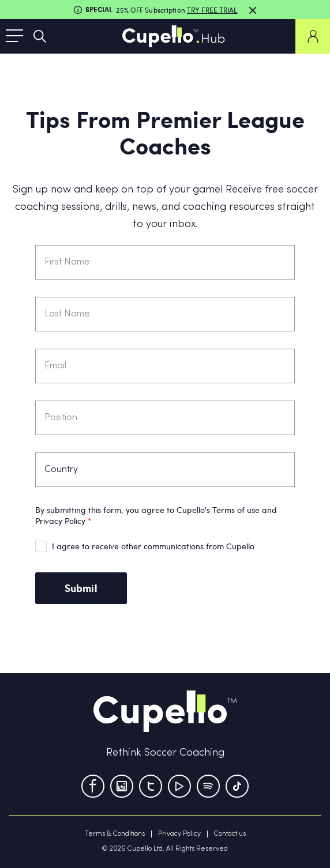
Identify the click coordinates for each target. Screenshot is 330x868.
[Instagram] (122, 786)
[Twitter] (151, 786)
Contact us (230, 834)
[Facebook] (93, 786)
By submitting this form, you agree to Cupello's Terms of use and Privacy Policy (156, 515)
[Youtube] (179, 786)
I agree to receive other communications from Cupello (153, 546)
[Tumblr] (208, 786)
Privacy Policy (179, 834)
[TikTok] (237, 786)
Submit (81, 588)
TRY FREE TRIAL (212, 10)
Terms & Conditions (115, 834)
